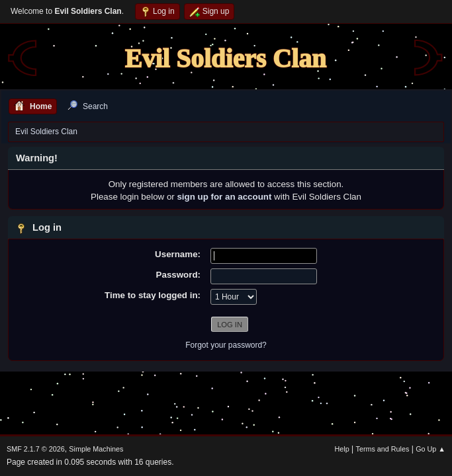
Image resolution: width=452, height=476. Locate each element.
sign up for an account (224, 197)
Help (342, 449)
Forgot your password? (226, 345)
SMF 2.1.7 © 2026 (36, 449)
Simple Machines (96, 449)
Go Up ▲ (430, 449)
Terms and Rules (383, 449)
